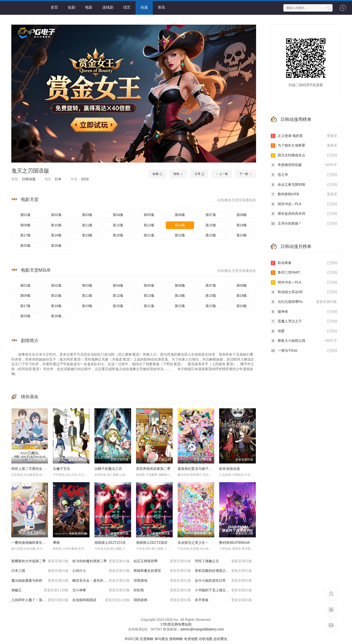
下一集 (246, 174)
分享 (199, 174)
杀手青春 (224, 600)
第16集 (242, 225)
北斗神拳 (101, 590)
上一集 (222, 174)
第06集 (180, 215)
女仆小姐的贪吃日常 (224, 581)
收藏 (157, 174)
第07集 (211, 215)
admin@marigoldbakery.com (202, 629)
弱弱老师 (162, 600)
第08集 (242, 215)
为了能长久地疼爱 (304, 146)
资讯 (161, 7)
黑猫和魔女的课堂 (162, 571)
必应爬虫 (220, 639)
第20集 (118, 235)
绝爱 (304, 331)
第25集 (26, 246)
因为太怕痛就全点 (304, 155)
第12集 (118, 225)
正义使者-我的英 (304, 136)
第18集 (56, 235)
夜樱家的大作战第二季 (40, 561)
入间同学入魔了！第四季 (40, 600)
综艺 (127, 7)
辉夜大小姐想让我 (304, 341)
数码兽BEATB (304, 194)
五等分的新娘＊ (304, 224)
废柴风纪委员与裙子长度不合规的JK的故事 (211, 469)
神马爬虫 (161, 639)
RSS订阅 (132, 639)
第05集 (149, 215)
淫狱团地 (162, 581)
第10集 (56, 225)
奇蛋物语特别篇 (304, 165)
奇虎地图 (191, 639)
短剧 (72, 7)
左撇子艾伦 (61, 469)
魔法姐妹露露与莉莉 (40, 581)
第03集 (87, 215)
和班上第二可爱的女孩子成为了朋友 (39, 469)
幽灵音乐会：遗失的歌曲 (101, 581)
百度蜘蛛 (147, 639)
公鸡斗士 (101, 571)
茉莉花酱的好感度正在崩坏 (224, 571)
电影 (89, 7)
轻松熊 (162, 590)
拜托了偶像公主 (224, 561)
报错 (178, 174)
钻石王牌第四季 (162, 561)
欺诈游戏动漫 (230, 469)
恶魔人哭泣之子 (304, 321)
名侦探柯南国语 (101, 600)
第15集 (211, 225)
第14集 (180, 225)
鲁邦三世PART (304, 273)
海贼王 (40, 590)
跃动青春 (304, 263)
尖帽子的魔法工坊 (108, 469)
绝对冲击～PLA (304, 204)
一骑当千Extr (304, 351)
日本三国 (40, 571)
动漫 (144, 7)
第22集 (180, 235)
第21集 (149, 235)
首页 (54, 7)
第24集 (242, 235)
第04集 (118, 215)
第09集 (26, 225)
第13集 (149, 225)
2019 (85, 179)
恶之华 (304, 175)
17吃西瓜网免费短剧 (176, 624)
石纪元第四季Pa (304, 302)
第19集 (87, 235)
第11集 (87, 225)
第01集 (26, 215)
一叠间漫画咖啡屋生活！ (30, 543)
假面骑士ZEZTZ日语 (110, 543)
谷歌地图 (206, 639)
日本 (58, 179)
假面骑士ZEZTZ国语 (152, 543)
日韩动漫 (29, 179)
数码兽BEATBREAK (235, 543)
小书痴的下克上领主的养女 (224, 590)
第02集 (56, 215)
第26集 (56, 246)
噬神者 (304, 312)
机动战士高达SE (304, 292)
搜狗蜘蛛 (176, 639)
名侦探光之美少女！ (193, 543)
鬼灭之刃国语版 (30, 171)
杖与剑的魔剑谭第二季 (101, 561)
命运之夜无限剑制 (304, 185)
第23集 (211, 235)
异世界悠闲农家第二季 (153, 469)
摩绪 (56, 543)
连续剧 (108, 7)
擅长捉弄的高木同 (304, 214)
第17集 (26, 235)
